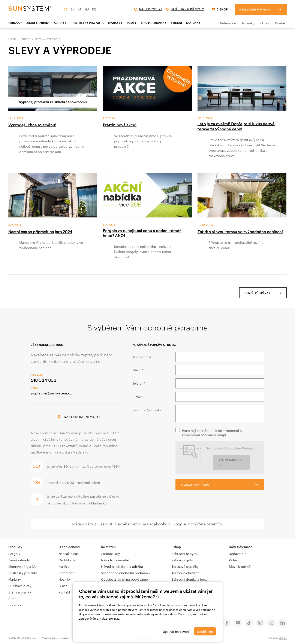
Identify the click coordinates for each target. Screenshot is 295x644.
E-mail (138, 396)
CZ (65, 9)
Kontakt (281, 23)
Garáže (60, 23)
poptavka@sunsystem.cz (51, 393)
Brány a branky (153, 23)
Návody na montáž (115, 560)
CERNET (283, 638)
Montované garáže (22, 566)
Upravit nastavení (176, 631)
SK (73, 9)
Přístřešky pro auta (23, 573)
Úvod (12, 39)
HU (87, 9)
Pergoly (15, 23)
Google (179, 524)
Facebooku (157, 524)
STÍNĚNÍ (176, 23)
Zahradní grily (182, 560)
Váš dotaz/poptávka (147, 410)
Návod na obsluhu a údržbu (122, 566)
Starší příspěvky (257, 293)
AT (80, 9)
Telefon (139, 383)
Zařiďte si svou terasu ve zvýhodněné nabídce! (240, 232)
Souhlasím (205, 631)
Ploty (132, 23)
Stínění (14, 598)
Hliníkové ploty (20, 585)
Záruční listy (110, 553)
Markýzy (115, 23)
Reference (228, 23)
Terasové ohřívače (186, 573)
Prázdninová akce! (120, 125)
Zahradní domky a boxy (189, 579)
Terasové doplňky (185, 566)
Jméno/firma (142, 357)
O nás (265, 23)
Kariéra (64, 566)
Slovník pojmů (240, 566)
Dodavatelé (238, 553)
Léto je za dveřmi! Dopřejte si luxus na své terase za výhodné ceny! (236, 126)
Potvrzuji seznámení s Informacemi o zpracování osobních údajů (212, 432)
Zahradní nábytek (185, 553)
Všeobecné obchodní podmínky (126, 573)
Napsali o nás (68, 553)
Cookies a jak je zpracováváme (124, 579)
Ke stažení (109, 547)
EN (94, 9)
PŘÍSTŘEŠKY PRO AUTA (87, 23)
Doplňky (193, 23)
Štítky (25, 39)
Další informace (241, 547)
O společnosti (69, 547)
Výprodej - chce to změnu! (32, 125)
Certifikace (67, 560)
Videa (233, 560)
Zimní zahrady (19, 560)
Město (138, 370)
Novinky (248, 23)
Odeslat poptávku (195, 485)
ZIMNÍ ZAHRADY (38, 23)
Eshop (176, 547)
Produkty (15, 547)
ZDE (116, 618)
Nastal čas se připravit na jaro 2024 (40, 232)
